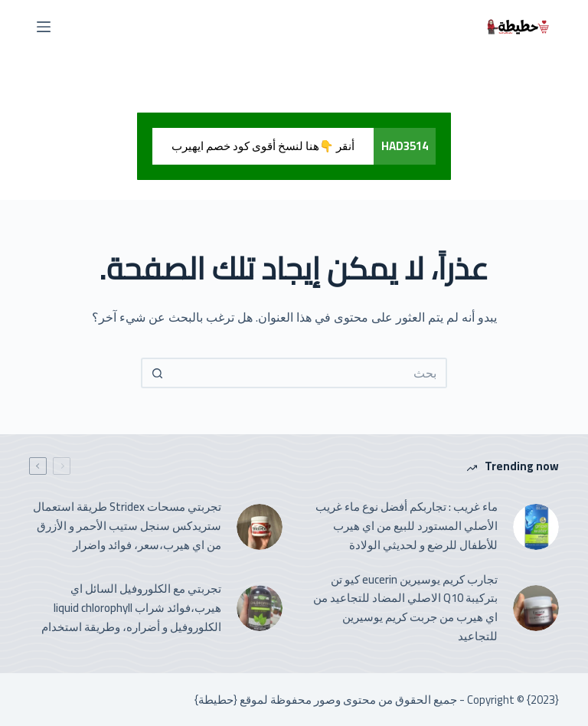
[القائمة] (44, 27)
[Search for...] (309, 373)
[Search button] (156, 373)
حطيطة (216, 700)
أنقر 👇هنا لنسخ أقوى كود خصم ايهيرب (263, 146)
